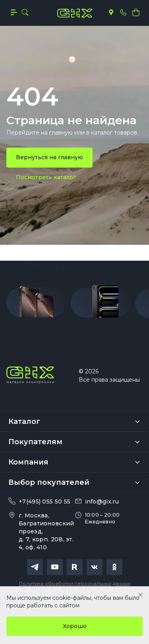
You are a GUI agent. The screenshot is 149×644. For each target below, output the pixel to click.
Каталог (24, 422)
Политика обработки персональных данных (75, 583)
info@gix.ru (102, 502)
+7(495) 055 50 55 (45, 502)
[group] (36, 304)
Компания (28, 462)
